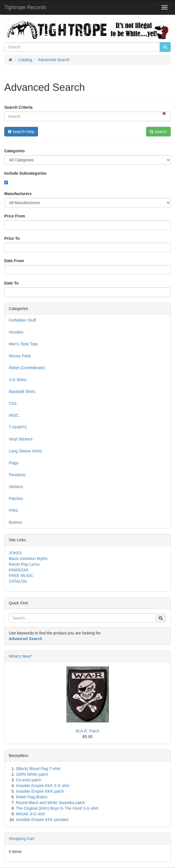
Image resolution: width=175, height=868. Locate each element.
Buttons (15, 522)
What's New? (20, 656)
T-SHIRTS (18, 427)
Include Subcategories (25, 173)
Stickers (16, 487)
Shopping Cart (22, 839)
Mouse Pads (20, 356)
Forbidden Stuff (22, 320)
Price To (12, 238)
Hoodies (16, 332)
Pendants (17, 475)
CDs (13, 403)
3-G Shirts (18, 380)
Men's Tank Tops (23, 344)
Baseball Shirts (22, 392)
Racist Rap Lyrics (24, 564)
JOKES (15, 553)
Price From (15, 216)
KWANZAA (19, 570)
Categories (14, 151)
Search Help (21, 132)
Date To (11, 283)
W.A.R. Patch (87, 731)
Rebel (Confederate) (27, 368)
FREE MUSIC (21, 576)
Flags (14, 463)
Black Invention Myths (28, 559)
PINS (13, 510)
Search (158, 132)
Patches (16, 499)
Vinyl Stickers (21, 439)
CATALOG (18, 581)
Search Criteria (18, 107)
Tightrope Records (25, 7)
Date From (14, 261)
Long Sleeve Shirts (26, 451)
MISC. (14, 415)
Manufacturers (18, 194)
